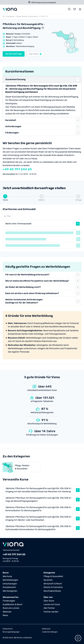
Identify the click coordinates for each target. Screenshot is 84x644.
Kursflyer (36, 54)
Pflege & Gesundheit (53, 576)
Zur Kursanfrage (14, 54)
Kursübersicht (9, 587)
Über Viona (49, 601)
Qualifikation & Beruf (13, 604)
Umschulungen (10, 584)
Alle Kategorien (10, 591)
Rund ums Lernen (11, 608)
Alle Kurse (7, 576)
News (5, 615)
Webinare (7, 612)
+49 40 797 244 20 (17, 169)
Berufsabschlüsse (52, 591)
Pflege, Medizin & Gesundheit (27, 16)
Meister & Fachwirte (53, 587)
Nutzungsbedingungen (11, 632)
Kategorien (11, 16)
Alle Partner (49, 608)
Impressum (46, 629)
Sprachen (48, 580)
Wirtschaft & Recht (53, 584)
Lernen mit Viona (52, 604)
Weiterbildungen (10, 580)
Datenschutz (8, 629)
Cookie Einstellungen (50, 632)
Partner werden (51, 612)
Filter (8, 216)
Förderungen (9, 601)
